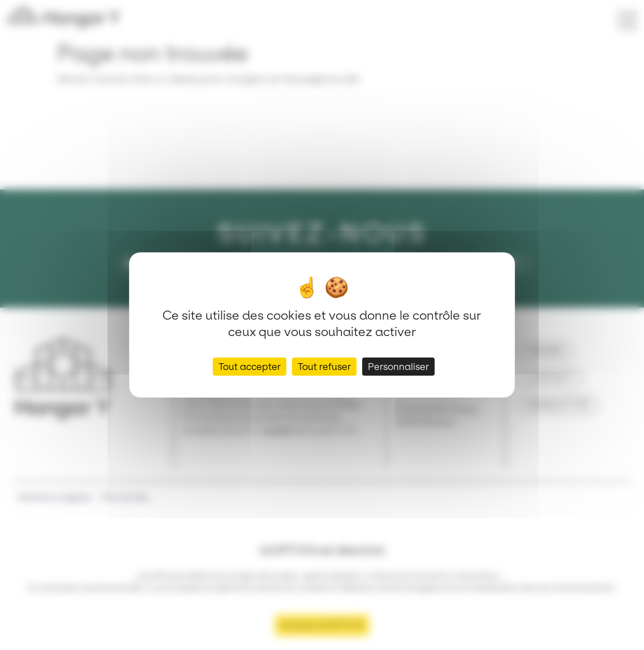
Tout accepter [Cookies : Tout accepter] (250, 367)
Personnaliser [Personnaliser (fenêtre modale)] (398, 367)
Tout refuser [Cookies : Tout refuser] (324, 367)
